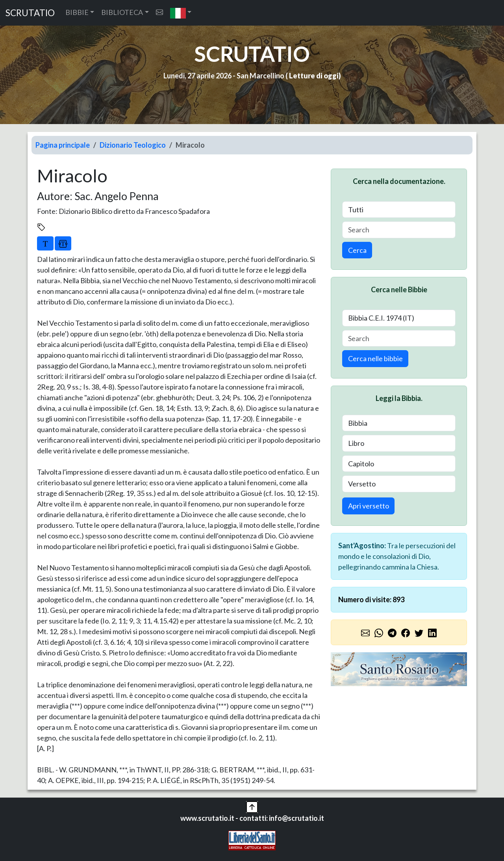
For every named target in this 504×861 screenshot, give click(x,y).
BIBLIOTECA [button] (122, 12)
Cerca (357, 250)
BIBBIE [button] (77, 12)
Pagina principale (63, 145)
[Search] (399, 230)
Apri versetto (369, 506)
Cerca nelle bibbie (375, 358)
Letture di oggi (314, 76)
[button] (181, 13)
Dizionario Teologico (133, 145)
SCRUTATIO (30, 13)
